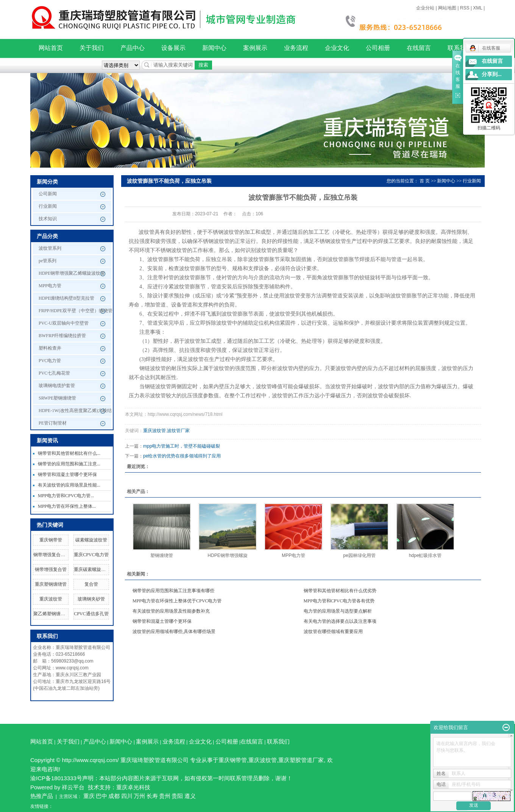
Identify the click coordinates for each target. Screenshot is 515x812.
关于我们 (92, 48)
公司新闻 (48, 194)
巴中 (101, 796)
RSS (465, 8)
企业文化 (337, 48)
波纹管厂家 (178, 431)
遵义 (190, 796)
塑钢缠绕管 (162, 555)
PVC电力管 (50, 361)
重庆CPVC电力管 (91, 555)
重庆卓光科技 (133, 787)
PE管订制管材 (53, 423)
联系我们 (278, 741)
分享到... (492, 74)
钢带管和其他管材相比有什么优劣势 (340, 591)
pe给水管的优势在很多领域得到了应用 (182, 456)
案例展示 (255, 48)
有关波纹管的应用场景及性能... (69, 485)
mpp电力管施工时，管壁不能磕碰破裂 (182, 446)
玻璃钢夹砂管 (91, 599)
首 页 (425, 181)
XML (478, 8)
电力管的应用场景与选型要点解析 (338, 611)
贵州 (165, 796)
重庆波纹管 (51, 599)
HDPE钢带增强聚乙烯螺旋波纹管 (72, 273)
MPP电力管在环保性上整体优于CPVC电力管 (177, 601)
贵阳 (177, 796)
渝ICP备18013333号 (56, 778)
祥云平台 (73, 787)
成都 (114, 796)
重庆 (89, 796)
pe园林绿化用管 (359, 555)
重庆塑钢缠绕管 (51, 584)
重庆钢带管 (51, 540)
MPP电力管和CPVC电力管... (66, 496)
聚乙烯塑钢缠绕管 (51, 614)
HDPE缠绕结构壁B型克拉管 (66, 298)
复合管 (91, 584)
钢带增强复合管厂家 (54, 555)
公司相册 (378, 48)
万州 (139, 796)
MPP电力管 (50, 286)
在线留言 (419, 48)
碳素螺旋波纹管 (91, 540)
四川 (127, 796)
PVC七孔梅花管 (54, 373)
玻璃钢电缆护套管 (57, 386)
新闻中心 (214, 48)
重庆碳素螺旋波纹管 (94, 569)
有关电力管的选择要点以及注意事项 (340, 621)
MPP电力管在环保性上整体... (67, 506)
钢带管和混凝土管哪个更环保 (67, 474)
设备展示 (173, 48)
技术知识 (48, 219)
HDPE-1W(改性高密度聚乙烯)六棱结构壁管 (75, 412)
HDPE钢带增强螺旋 (227, 555)
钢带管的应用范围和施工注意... (69, 464)
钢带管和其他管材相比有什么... (69, 453)
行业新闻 (48, 206)
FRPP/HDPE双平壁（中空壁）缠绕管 (76, 311)
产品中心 (133, 48)
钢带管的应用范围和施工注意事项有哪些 (173, 591)
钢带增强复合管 (51, 569)
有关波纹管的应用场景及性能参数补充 (171, 611)
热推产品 (42, 796)
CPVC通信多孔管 (91, 614)
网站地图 (447, 8)
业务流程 (296, 48)
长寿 (152, 796)
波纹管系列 (50, 248)
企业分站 (425, 8)
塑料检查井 (50, 348)
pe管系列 (48, 261)
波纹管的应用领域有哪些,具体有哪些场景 (174, 632)
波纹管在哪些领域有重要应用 (333, 632)
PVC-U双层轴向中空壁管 (64, 323)
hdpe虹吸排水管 (425, 555)
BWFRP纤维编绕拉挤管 (62, 336)
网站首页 (51, 48)
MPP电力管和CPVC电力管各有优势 (339, 601)
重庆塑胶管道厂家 (301, 760)
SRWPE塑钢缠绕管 (57, 398)
